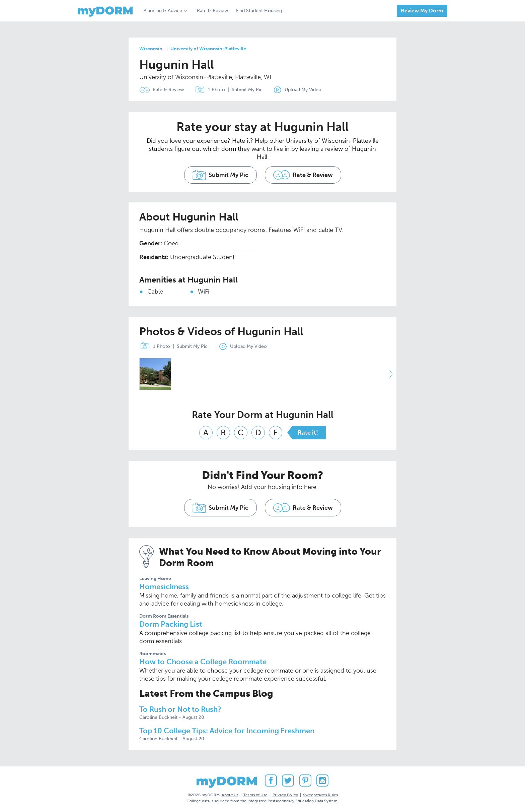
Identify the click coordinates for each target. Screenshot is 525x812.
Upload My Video (303, 90)
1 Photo (208, 90)
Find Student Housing (259, 11)
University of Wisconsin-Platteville (208, 49)
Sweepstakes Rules (320, 795)
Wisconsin (151, 49)
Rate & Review (212, 11)
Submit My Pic (247, 90)
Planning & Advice (163, 11)
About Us (230, 795)
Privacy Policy (285, 795)
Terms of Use (255, 795)
